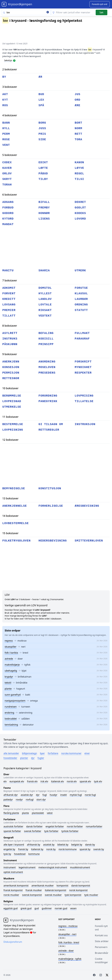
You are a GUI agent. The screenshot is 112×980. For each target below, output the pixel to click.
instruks (10, 339)
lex (41, 100)
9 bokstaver (10, 354)
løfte (43, 168)
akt (5, 94)
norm (78, 128)
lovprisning (13, 430)
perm (6, 134)
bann (6, 123)
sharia (44, 271)
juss (42, 128)
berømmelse (12, 396)
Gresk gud (26, 908)
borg (42, 123)
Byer (42, 753)
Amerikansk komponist (16, 886)
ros (5, 105)
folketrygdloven (16, 541)
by (4, 77)
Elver (87, 753)
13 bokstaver (10, 498)
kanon (79, 162)
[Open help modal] (14, 60)
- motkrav (68, 926)
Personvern (101, 947)
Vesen (73, 908)
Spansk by (85, 849)
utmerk (80, 271)
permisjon (11, 373)
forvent (9, 293)
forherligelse (51, 506)
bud (41, 94)
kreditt (9, 299)
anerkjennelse (15, 506)
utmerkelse (12, 407)
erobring (9, 713)
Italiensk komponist (55, 890)
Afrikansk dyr (11, 795)
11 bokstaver (10, 417)
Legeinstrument (27, 867)
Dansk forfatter (34, 826)
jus (78, 94)
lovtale (45, 305)
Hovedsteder (10, 758)
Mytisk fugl (76, 795)
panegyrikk (48, 401)
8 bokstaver (10, 326)
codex (7, 162)
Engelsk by (9, 849)
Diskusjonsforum (13, 942)
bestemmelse (13, 424)
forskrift (83, 362)
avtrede (9, 659)
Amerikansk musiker (43, 886)
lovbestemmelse (16, 523)
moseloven (47, 367)
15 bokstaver (10, 533)
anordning (47, 362)
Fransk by (23, 849)
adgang (8, 202)
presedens (47, 373)
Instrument (10, 867)
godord (8, 213)
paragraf (82, 339)
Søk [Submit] (101, 12)
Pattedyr (8, 800)
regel (79, 174)
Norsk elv (72, 781)
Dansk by (90, 845)
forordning (48, 396)
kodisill (46, 339)
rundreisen (11, 707)
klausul (81, 293)
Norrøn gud (61, 908)
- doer (66, 951)
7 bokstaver (10, 280)
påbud (43, 174)
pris (42, 134)
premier (9, 310)
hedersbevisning (53, 541)
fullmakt (82, 333)
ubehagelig (11, 671)
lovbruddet (11, 719)
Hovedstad (20, 854)
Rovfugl (30, 800)
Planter (24, 758)
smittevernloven (89, 541)
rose (6, 139)
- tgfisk (70, 959)
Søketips (8, 60)
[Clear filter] (73, 12)
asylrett (10, 333)
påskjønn (10, 344)
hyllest (45, 293)
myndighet (83, 367)
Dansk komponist (81, 886)
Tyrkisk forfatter (70, 831)
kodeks (80, 213)
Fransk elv (32, 781)
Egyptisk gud (11, 908)
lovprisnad (12, 401)
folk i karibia (11, 653)
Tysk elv (98, 781)
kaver (7, 168)
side (42, 139)
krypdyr (9, 677)
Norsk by (51, 849)
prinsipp (46, 344)
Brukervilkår (102, 953)
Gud (37, 908)
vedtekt (45, 316)
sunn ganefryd (13, 695)
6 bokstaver (10, 195)
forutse (81, 288)
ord (78, 100)
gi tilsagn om (51, 424)
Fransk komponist (13, 890)
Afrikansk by (34, 845)
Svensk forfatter (33, 831)
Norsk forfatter (75, 826)
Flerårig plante (11, 813)
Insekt (64, 795)
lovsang (9, 305)
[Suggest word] (100, 4)
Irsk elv (44, 781)
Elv (5, 781)
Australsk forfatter (13, 826)
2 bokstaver (10, 69)
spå (41, 105)
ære (78, 105)
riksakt (45, 310)
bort (78, 123)
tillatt (9, 316)
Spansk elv (85, 781)
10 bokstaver (10, 388)
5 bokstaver (10, 155)
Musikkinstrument (80, 867)
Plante (25, 813)
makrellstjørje (12, 665)
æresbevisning (87, 506)
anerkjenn (11, 362)
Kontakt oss (101, 935)
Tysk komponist (73, 895)
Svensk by (99, 849)
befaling (46, 333)
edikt (43, 162)
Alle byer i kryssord (14, 845)
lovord (80, 219)
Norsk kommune (68, 849)
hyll (6, 128)
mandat (8, 224)
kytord (8, 219)
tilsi (79, 179)
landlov (45, 299)
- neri (67, 934)
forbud (8, 208)
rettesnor (11, 378)
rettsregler (49, 430)
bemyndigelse (14, 488)
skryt (7, 179)
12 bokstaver (10, 440)
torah (7, 185)
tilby (43, 179)
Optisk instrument (13, 872)
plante (8, 689)
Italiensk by (37, 849)
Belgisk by (77, 845)
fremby (44, 208)
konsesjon (11, 367)
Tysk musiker (91, 895)
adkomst (9, 288)
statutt (81, 310)
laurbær (81, 299)
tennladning (11, 725)
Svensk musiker (53, 895)
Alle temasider (11, 753)
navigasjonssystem (15, 701)
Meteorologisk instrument (53, 867)
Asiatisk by (49, 845)
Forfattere (53, 753)
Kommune (34, 854)
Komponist (62, 886)
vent (6, 145)
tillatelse (84, 401)
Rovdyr (19, 800)
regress (9, 641)
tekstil (8, 683)
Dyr (33, 758)
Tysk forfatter (51, 831)
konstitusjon (50, 488)
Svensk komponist (32, 895)
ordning (81, 305)
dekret (80, 202)
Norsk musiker (11, 895)
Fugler (41, 758)
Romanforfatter (94, 826)
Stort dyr (41, 800)
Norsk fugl (90, 795)
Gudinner (47, 908)
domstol (45, 288)
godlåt (80, 208)
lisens (44, 219)
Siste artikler (102, 941)
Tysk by (7, 854)
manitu (8, 271)
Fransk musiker (34, 890)
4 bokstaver (10, 115)
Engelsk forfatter (55, 826)
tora (78, 139)
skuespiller (11, 647)
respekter (83, 373)
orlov (7, 174)
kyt (5, 100)
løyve (79, 168)
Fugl (45, 795)
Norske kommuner (71, 753)
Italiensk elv (57, 781)
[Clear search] (48, 12)
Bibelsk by (63, 845)
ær (40, 77)
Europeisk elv (17, 781)
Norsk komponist (78, 890)
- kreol (69, 942)
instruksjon (85, 424)
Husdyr (54, 795)
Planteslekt (38, 813)
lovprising (84, 396)
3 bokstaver (10, 87)
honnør (44, 213)
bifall (44, 202)
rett (78, 134)
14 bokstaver (10, 516)
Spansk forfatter (12, 831)
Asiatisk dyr (27, 795)
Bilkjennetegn (30, 753)
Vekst (50, 813)
